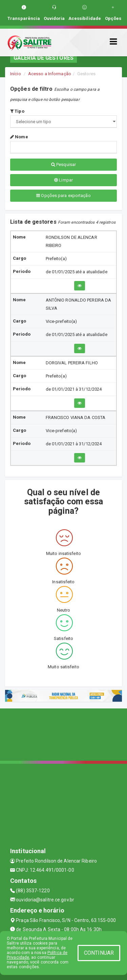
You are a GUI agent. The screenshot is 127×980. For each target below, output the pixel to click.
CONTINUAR (99, 953)
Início (16, 74)
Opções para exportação (63, 195)
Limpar (63, 180)
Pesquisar (63, 164)
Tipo (17, 111)
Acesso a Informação (50, 74)
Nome (19, 137)
